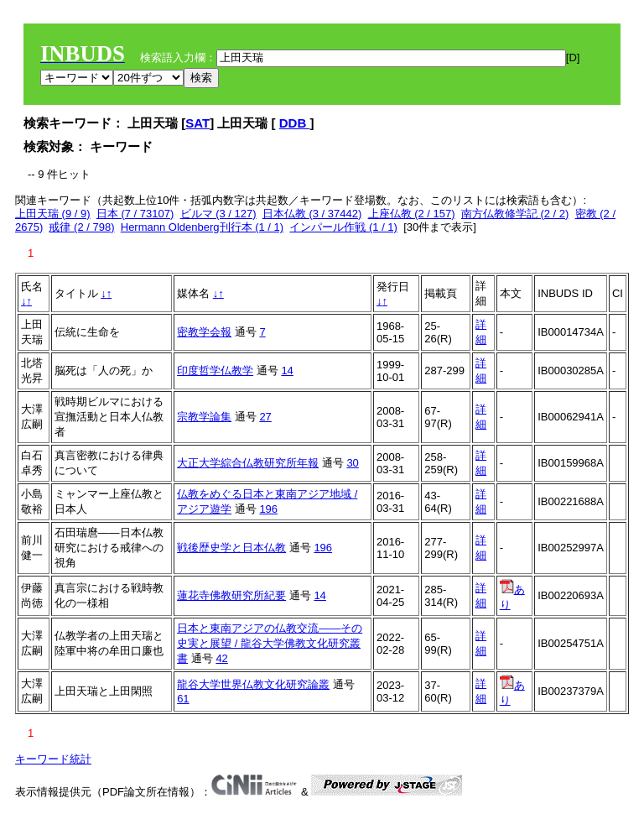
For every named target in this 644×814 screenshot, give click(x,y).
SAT (197, 123)
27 (265, 417)
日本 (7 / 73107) (135, 214)
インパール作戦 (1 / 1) (343, 227)
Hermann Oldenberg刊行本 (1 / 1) (202, 227)
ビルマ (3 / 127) (218, 214)
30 (352, 463)
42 (221, 658)
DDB (295, 123)
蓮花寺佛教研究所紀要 (231, 595)
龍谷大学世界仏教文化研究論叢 (253, 684)
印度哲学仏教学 (215, 370)
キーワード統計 (53, 759)
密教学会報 (204, 332)
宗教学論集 (204, 417)
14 (287, 370)
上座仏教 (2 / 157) (412, 214)
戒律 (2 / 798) (81, 227)
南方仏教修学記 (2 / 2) (515, 214)
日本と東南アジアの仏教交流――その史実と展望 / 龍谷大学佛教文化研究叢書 (270, 643)
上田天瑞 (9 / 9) (53, 214)
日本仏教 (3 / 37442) (312, 214)
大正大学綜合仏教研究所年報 (248, 463)
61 (183, 699)
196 (268, 509)
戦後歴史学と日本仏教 (231, 548)
